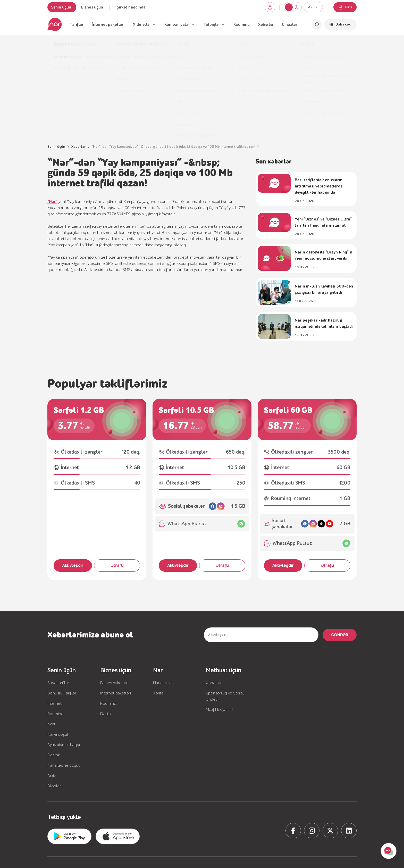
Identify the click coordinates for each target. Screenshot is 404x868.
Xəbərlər (266, 24)
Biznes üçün (92, 7)
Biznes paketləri (114, 683)
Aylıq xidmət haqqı (64, 745)
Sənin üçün (61, 7)
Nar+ (52, 724)
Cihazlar (290, 24)
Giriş (345, 7)
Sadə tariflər (58, 683)
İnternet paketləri (108, 24)
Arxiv (52, 776)
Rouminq (242, 24)
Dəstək (54, 755)
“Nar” (52, 202)
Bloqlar (54, 786)
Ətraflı (117, 565)
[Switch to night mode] (289, 7)
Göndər (340, 635)
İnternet (54, 703)
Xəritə (158, 693)
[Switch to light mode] (297, 7)
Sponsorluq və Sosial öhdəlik (225, 696)
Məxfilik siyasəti (219, 710)
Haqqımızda (163, 683)
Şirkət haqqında (131, 7)
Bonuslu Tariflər (62, 693)
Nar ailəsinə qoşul (64, 765)
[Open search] (317, 24)
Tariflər (77, 24)
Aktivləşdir (73, 565)
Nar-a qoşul (58, 734)
